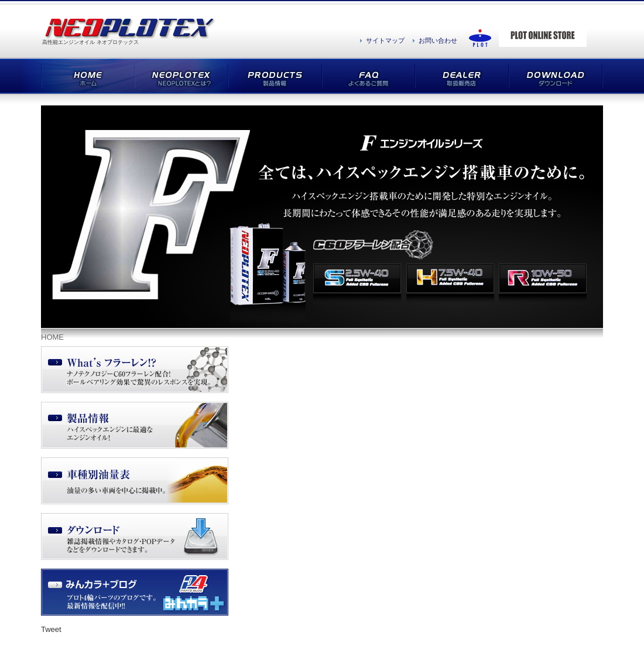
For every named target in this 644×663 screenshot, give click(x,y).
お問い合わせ (438, 40)
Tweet (51, 629)
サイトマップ (385, 40)
